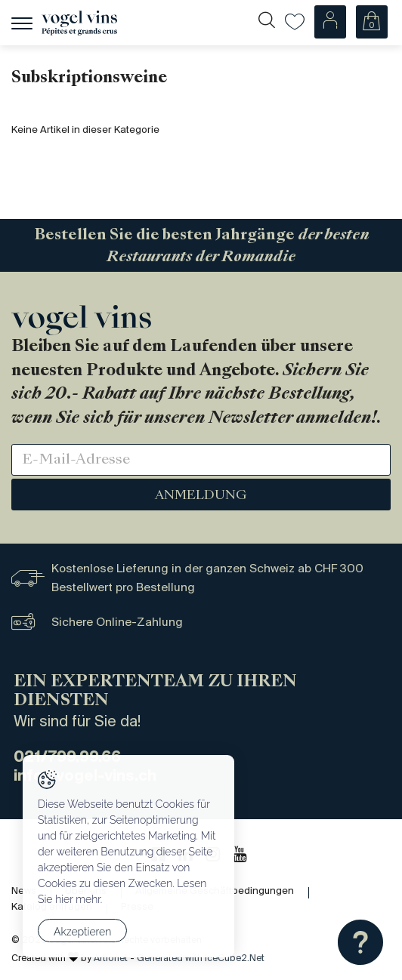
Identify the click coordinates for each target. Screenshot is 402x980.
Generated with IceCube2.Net (201, 958)
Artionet (111, 958)
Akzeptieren (82, 932)
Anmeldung (201, 496)
